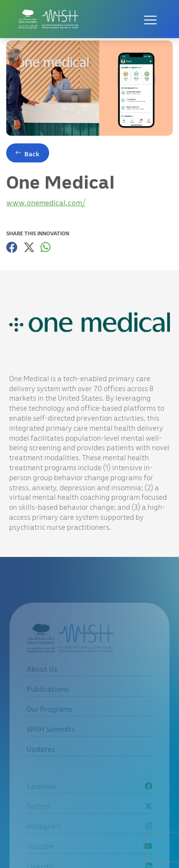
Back (32, 154)
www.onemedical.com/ (46, 202)
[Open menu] (150, 19)
